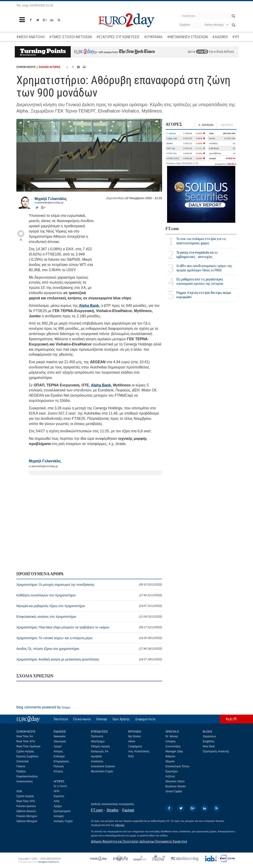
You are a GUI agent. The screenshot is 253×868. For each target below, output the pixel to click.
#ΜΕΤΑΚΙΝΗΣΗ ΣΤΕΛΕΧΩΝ (187, 37)
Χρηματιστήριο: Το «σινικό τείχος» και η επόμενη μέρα (89, 638)
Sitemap (102, 719)
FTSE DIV (172, 153)
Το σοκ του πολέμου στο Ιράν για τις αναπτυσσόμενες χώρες (201, 241)
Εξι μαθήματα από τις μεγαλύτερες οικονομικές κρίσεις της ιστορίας (200, 281)
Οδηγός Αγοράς (100, 746)
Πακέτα (21, 766)
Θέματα (170, 761)
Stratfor (113, 810)
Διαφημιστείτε (145, 719)
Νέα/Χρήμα (98, 741)
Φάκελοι (170, 756)
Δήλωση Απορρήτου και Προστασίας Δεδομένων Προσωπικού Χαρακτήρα (139, 841)
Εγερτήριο (172, 771)
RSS (131, 756)
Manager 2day (174, 751)
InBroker (120, 825)
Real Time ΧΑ (25, 736)
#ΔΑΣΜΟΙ (220, 37)
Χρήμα (58, 806)
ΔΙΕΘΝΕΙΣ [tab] (227, 125)
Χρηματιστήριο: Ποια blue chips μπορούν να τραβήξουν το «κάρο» (89, 627)
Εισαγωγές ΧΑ (100, 751)
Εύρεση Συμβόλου (27, 756)
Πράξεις (21, 771)
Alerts (132, 741)
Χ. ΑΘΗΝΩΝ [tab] (206, 125)
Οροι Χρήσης (121, 719)
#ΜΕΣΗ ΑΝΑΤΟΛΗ (30, 37)
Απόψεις (171, 741)
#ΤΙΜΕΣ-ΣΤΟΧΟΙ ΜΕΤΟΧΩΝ (70, 37)
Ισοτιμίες (59, 816)
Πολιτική (59, 766)
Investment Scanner (103, 766)
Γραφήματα (135, 746)
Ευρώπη (59, 796)
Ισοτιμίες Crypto (63, 821)
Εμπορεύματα (62, 811)
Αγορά (58, 746)
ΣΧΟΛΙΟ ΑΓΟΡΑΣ (50, 67)
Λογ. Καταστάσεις (139, 751)
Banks (170, 143)
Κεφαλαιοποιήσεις (27, 776)
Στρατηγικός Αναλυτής (216, 751)
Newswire (60, 736)
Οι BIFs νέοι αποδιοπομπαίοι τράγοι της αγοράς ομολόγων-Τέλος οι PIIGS (204, 268)
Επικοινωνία (82, 719)
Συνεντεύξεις (173, 746)
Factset (128, 810)
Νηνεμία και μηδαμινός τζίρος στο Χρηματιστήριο (89, 606)
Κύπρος (58, 771)
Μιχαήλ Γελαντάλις (51, 199)
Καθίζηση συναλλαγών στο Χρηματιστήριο (89, 595)
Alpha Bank (89, 306)
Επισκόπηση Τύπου (177, 766)
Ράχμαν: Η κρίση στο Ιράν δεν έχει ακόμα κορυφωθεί (204, 295)
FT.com (172, 229)
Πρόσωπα (97, 736)
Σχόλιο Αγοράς (25, 751)
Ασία (56, 801)
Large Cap (172, 138)
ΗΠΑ (56, 791)
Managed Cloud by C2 (49, 862)
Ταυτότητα (61, 719)
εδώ (202, 52)
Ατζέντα (170, 776)
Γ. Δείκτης (171, 133)
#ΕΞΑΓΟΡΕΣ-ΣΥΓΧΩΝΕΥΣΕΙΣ (118, 37)
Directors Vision (175, 781)
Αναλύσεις (97, 761)
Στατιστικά (22, 761)
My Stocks (134, 736)
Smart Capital (174, 791)
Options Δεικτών (26, 811)
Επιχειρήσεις (61, 761)
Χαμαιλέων (209, 736)
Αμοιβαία (96, 756)
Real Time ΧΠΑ (26, 741)
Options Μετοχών (27, 821)
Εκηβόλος (209, 741)
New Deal (209, 746)
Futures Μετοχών (27, 816)
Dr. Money (172, 736)
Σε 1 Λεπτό (60, 786)
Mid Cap (171, 148)
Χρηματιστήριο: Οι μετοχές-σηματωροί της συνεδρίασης (89, 585)
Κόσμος (58, 751)
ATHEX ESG (173, 158)
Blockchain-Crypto (102, 771)
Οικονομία (60, 741)
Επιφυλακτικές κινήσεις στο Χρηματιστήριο (89, 617)
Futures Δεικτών (26, 806)
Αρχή (229, 719)
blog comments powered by (43, 707)
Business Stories (176, 786)
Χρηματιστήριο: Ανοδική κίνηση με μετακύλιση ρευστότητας (89, 659)
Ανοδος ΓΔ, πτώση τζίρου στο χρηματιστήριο (89, 649)
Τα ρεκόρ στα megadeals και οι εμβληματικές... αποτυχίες (197, 255)
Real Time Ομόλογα (28, 746)
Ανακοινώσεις (25, 781)
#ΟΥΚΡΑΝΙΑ (153, 37)
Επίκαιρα (59, 756)
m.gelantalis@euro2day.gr (49, 203)
